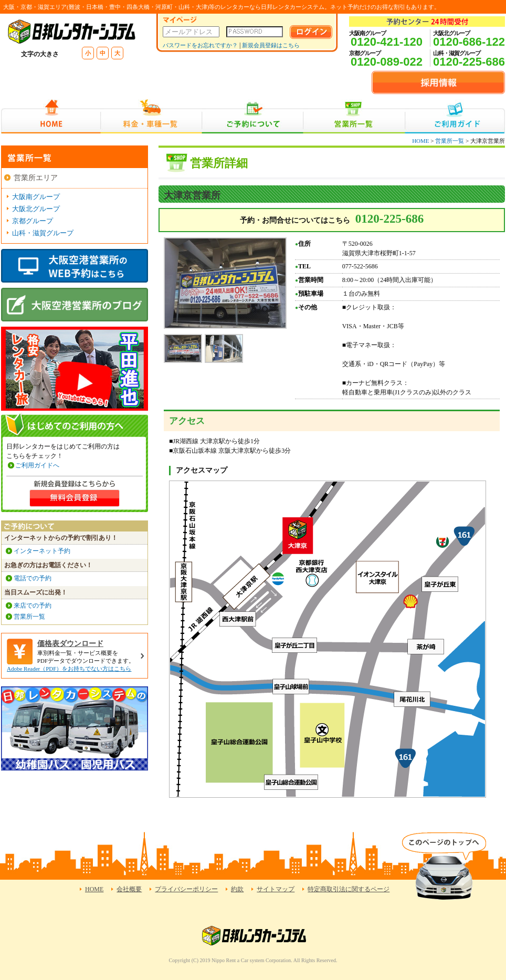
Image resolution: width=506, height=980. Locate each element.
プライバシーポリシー (186, 889)
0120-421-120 (387, 42)
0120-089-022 (387, 62)
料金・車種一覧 (151, 116)
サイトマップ (276, 889)
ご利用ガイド (455, 116)
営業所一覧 (354, 116)
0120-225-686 (469, 62)
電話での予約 (33, 578)
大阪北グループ (36, 209)
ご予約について (253, 116)
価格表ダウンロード (70, 644)
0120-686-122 (469, 42)
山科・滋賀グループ (43, 233)
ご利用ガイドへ (37, 465)
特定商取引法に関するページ (349, 889)
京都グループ (33, 221)
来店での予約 (33, 606)
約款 (237, 889)
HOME (51, 116)
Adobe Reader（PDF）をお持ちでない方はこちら (69, 669)
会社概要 (129, 889)
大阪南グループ (36, 197)
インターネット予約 (42, 551)
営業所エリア (36, 178)
